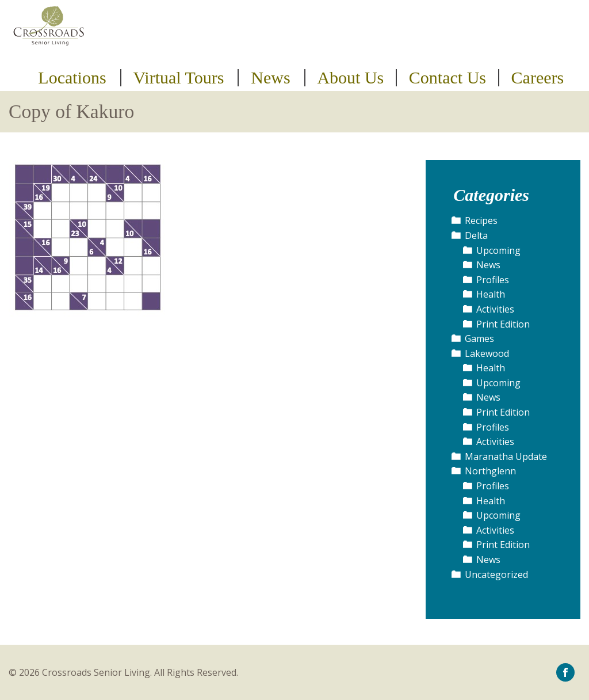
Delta (476, 235)
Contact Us (448, 78)
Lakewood (487, 353)
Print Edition (503, 324)
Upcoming (498, 250)
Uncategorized (496, 575)
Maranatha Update (506, 456)
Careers (538, 78)
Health (491, 294)
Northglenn (490, 471)
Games (479, 338)
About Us (350, 78)
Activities (495, 309)
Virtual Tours (178, 78)
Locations (72, 78)
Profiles (493, 280)
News (270, 78)
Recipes (481, 220)
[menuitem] (74, 78)
